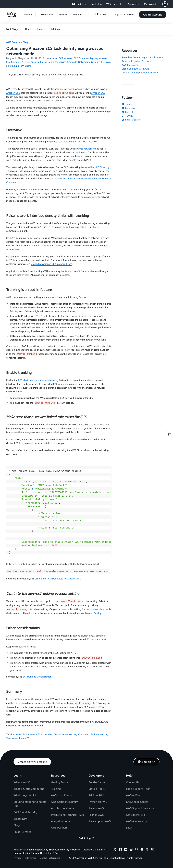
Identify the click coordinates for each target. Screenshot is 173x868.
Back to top (87, 838)
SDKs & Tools (97, 789)
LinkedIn (128, 112)
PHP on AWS (96, 815)
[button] (168, 4)
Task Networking (15, 738)
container (48, 734)
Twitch (127, 116)
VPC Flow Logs (103, 167)
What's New (20, 819)
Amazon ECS (13, 93)
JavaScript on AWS (100, 821)
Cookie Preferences (50, 858)
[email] (153, 850)
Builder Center (97, 782)
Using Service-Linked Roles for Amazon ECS (58, 579)
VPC (27, 738)
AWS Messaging (130, 65)
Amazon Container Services (136, 61)
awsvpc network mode (87, 149)
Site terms (30, 858)
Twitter (127, 104)
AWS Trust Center (61, 795)
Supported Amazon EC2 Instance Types (51, 264)
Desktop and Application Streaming (140, 72)
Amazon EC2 (98, 93)
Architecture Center (63, 808)
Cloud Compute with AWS (135, 69)
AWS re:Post (133, 795)
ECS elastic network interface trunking (38, 380)
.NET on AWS (96, 795)
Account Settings (94, 613)
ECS (93, 734)
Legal (129, 828)
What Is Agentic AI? (25, 795)
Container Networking (65, 734)
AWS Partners (59, 828)
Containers (84, 734)
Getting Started (60, 782)
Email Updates (131, 120)
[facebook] (120, 850)
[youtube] (142, 850)
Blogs (40, 29)
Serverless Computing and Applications (142, 57)
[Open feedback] (169, 434)
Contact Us (133, 782)
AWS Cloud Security (25, 812)
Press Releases (22, 832)
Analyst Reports (60, 821)
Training (56, 789)
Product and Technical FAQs (67, 815)
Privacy (17, 858)
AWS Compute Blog (17, 42)
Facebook (128, 108)
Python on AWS (98, 802)
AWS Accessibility (136, 821)
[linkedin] (126, 850)
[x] (115, 850)
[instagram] (131, 850)
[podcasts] (147, 850)
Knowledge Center (137, 802)
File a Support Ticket (138, 789)
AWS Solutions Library (64, 802)
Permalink (13, 66)
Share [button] (26, 66)
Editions (55, 29)
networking (102, 734)
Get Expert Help (135, 815)
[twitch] (137, 850)
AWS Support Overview (140, 808)
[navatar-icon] (165, 4)
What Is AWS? (22, 782)
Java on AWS (96, 808)
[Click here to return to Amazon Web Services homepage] (11, 16)
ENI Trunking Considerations (38, 677)
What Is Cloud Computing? (29, 789)
